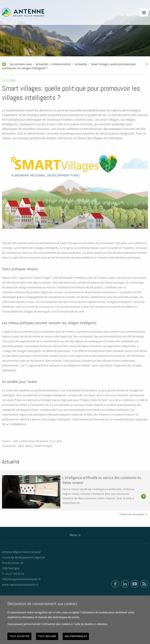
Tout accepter (19, 636)
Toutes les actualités (132, 514)
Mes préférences (76, 636)
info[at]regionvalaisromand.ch (21, 579)
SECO (49, 405)
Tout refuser (47, 636)
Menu (73, 535)
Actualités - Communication (53, 64)
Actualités (81, 64)
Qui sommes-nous (21, 64)
